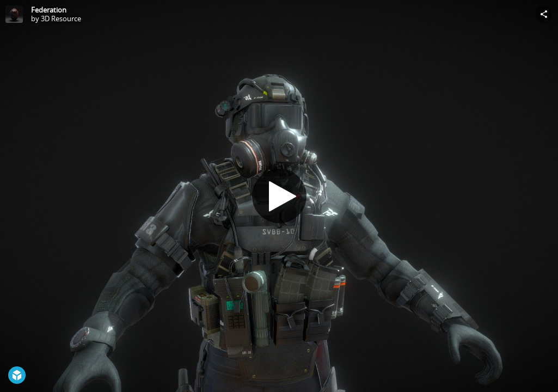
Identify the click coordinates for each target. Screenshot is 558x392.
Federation (49, 10)
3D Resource (61, 19)
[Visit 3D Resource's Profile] (14, 14)
